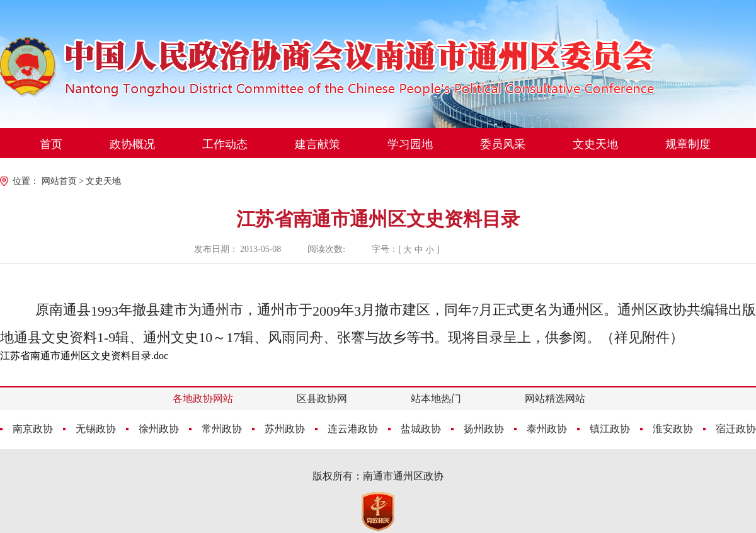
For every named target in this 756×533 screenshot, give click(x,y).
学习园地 (410, 144)
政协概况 (132, 144)
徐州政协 (159, 429)
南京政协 (33, 429)
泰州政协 (547, 429)
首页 (51, 144)
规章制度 (688, 144)
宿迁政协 (736, 429)
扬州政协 (484, 429)
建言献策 (318, 144)
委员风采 (503, 144)
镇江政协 (610, 429)
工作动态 (225, 144)
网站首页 (59, 181)
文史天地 (595, 144)
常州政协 (222, 429)
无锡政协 (96, 429)
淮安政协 (673, 429)
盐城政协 (421, 429)
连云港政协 (353, 429)
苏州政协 (285, 429)
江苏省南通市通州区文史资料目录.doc (84, 356)
